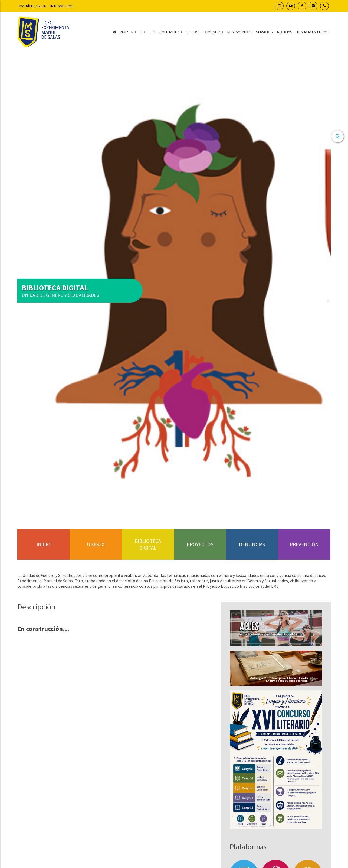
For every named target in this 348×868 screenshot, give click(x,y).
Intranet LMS (62, 6)
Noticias (285, 32)
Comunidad (213, 32)
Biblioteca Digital (148, 544)
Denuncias (252, 544)
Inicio (44, 544)
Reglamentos (239, 32)
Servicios (264, 32)
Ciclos (192, 32)
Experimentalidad (166, 32)
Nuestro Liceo (133, 32)
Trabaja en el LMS (313, 32)
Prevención (304, 544)
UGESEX (96, 544)
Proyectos (200, 544)
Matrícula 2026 (33, 6)
